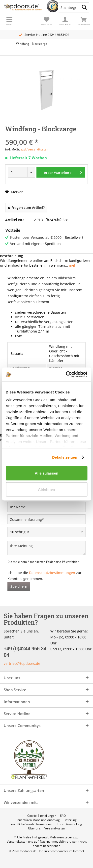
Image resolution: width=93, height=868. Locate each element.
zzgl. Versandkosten (34, 149)
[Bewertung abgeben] (46, 532)
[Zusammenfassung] (46, 519)
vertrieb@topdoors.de (22, 663)
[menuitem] (84, 21)
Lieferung (70, 820)
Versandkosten (55, 828)
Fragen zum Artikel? (26, 208)
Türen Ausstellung (70, 824)
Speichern (19, 586)
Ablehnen (46, 489)
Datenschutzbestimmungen (52, 573)
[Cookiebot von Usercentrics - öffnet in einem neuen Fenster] (66, 375)
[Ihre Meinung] (46, 548)
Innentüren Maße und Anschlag (38, 820)
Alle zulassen (46, 473)
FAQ (63, 816)
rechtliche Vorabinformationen (32, 824)
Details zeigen (65, 457)
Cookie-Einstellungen (42, 816)
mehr (73, 265)
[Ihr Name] (46, 507)
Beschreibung (12, 256)
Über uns (34, 828)
